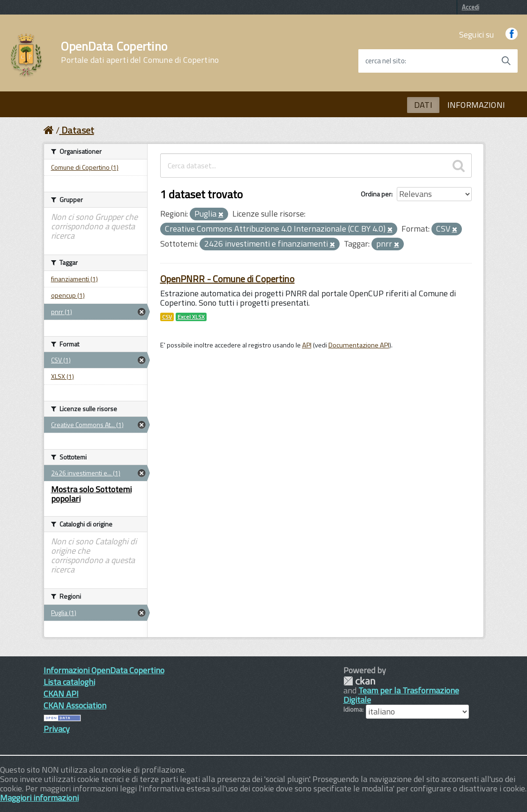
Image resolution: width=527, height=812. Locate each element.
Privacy (57, 729)
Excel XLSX (191, 317)
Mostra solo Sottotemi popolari (91, 494)
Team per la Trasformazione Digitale (401, 695)
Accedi (471, 7)
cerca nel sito (385, 61)
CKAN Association (75, 705)
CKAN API (61, 694)
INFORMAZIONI (476, 105)
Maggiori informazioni (39, 798)
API (307, 345)
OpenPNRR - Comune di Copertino (227, 279)
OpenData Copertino (140, 53)
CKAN (359, 681)
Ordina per (376, 194)
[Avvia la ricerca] (506, 61)
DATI (423, 105)
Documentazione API (359, 345)
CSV (167, 317)
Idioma (353, 709)
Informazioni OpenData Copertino (104, 670)
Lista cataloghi (69, 682)
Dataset (78, 130)
